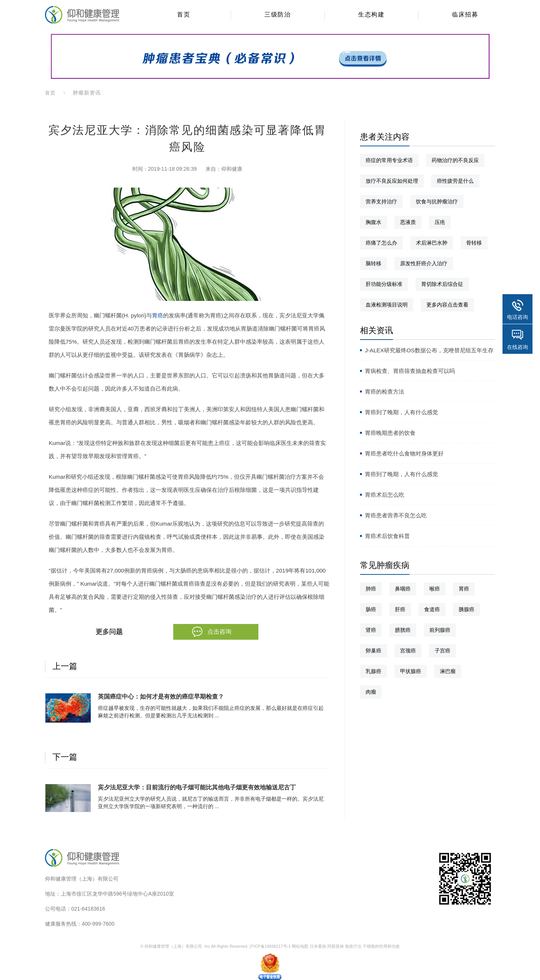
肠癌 (371, 609)
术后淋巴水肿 (432, 243)
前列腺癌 (440, 630)
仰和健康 (232, 169)
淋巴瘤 (448, 671)
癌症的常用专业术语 (389, 160)
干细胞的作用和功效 (381, 946)
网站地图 (300, 946)
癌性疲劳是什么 (455, 181)
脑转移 (373, 263)
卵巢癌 (373, 651)
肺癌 (371, 589)
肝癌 (400, 609)
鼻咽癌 (403, 589)
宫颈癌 (408, 651)
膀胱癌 (403, 630)
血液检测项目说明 (387, 305)
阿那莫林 (336, 946)
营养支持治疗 (381, 201)
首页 (50, 93)
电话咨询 (517, 317)
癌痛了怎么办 (381, 243)
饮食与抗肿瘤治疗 (437, 201)
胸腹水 (373, 222)
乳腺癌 (373, 671)
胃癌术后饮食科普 (387, 536)
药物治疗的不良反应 (455, 160)
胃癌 (157, 315)
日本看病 (318, 946)
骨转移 (474, 243)
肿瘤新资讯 (87, 93)
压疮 (440, 222)
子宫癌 (442, 651)
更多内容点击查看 (447, 305)
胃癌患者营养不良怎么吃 (396, 515)
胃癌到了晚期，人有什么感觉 (401, 412)
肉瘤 (371, 692)
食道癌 (432, 609)
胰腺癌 (466, 609)
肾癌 (371, 630)
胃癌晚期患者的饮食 (390, 433)
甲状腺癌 (411, 671)
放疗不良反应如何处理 (392, 181)
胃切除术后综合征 (442, 284)
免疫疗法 (353, 946)
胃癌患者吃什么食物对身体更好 (404, 453)
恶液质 (408, 222)
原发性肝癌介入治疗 (424, 263)
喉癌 (435, 589)
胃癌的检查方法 (385, 392)
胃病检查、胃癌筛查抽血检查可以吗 (410, 371)
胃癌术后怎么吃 (385, 495)
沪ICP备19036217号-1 (270, 946)
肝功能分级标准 (384, 284)
